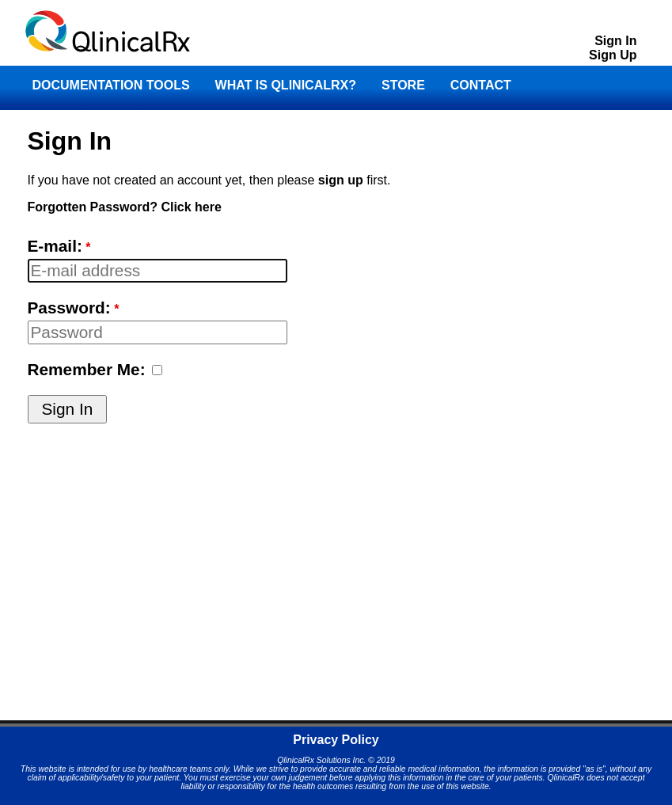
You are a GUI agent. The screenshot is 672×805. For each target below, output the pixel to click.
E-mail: (55, 246)
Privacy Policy (336, 740)
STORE (403, 85)
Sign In (615, 41)
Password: (69, 308)
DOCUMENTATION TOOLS (111, 85)
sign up (341, 180)
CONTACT (481, 85)
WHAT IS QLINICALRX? (286, 85)
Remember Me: (87, 369)
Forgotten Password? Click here (125, 207)
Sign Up (613, 55)
